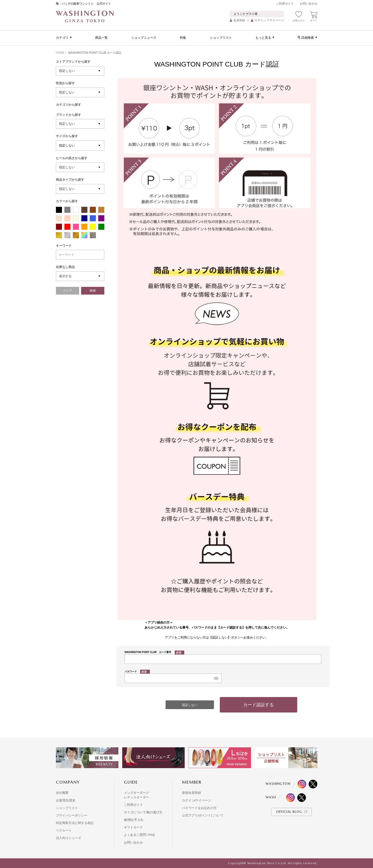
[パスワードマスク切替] (216, 678)
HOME (60, 53)
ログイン (260, 20)
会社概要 (62, 793)
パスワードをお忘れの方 (199, 808)
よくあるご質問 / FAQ (139, 835)
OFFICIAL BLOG (289, 812)
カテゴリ (62, 38)
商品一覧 (101, 38)
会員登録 (239, 20)
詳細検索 (308, 38)
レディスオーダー (137, 797)
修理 (127, 820)
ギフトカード (133, 827)
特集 (183, 38)
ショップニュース (144, 38)
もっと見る (263, 38)
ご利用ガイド (285, 4)
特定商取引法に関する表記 (75, 823)
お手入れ (137, 820)
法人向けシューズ (69, 838)
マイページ (277, 20)
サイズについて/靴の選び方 (143, 812)
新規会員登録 (191, 793)
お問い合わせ (309, 4)
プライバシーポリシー (72, 815)
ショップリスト (221, 38)
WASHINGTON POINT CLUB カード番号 (155, 652)
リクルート (64, 830)
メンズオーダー (135, 793)
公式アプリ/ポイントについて (203, 815)
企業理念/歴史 (66, 800)
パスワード (137, 671)
